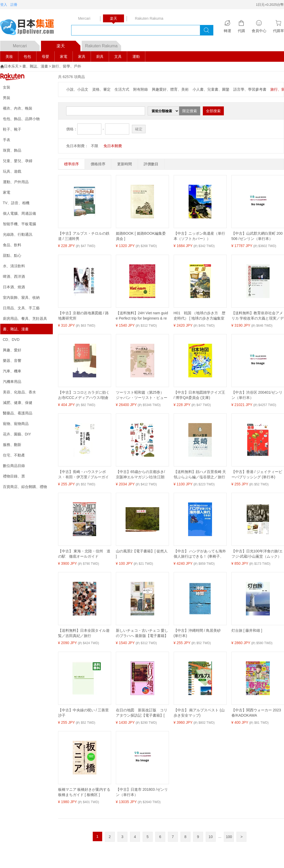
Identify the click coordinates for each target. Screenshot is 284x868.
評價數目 (151, 164)
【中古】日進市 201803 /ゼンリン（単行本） (142, 792)
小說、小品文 (77, 89)
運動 (136, 57)
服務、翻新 (12, 445)
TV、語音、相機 (16, 203)
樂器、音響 (12, 361)
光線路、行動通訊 (18, 234)
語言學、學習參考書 (250, 89)
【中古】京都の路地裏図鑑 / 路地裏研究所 (84, 316)
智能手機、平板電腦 (19, 224)
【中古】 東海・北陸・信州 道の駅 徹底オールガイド (84, 554)
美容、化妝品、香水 (19, 392)
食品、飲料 (12, 245)
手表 (7, 140)
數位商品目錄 (14, 466)
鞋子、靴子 (12, 129)
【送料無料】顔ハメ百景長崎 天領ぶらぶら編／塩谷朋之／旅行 (200, 474)
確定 (139, 129)
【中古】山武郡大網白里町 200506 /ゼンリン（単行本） (257, 236)
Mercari (26, 44)
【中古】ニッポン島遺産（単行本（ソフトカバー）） (199, 236)
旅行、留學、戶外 (66, 66)
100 (229, 837)
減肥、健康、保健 (18, 403)
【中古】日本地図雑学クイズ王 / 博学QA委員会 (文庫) (199, 395)
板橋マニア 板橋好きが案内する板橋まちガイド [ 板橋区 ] (84, 792)
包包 (27, 57)
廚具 (100, 57)
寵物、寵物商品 (16, 424)
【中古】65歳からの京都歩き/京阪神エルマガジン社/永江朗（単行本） (140, 475)
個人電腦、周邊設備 (19, 213)
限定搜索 (190, 111)
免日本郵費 (113, 146)
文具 (118, 57)
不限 (95, 146)
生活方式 (122, 89)
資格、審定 (101, 89)
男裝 (7, 98)
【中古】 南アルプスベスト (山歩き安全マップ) (199, 713)
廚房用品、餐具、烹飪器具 (25, 319)
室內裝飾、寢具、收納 (21, 297)
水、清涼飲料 (14, 266)
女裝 (7, 87)
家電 (64, 57)
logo (30, 28)
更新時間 (125, 164)
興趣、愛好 (12, 350)
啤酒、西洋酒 (14, 276)
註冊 (14, 5)
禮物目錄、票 (14, 476)
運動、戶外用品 (16, 182)
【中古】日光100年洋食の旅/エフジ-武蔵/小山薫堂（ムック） (257, 554)
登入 (4, 5)
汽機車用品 (12, 382)
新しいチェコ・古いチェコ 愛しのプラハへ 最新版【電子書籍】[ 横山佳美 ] (142, 633)
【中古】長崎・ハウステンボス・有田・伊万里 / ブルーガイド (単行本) (84, 475)
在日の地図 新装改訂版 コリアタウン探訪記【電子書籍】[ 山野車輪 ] (142, 713)
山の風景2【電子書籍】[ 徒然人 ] (142, 554)
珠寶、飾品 (12, 150)
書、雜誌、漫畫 (35, 66)
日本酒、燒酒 (14, 287)
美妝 (9, 57)
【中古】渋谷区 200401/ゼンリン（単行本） (257, 395)
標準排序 (71, 164)
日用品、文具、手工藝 (21, 308)
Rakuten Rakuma (103, 44)
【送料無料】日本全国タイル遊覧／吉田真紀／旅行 (84, 633)
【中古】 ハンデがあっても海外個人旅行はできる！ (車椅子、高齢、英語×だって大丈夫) (200, 554)
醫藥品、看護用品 (18, 413)
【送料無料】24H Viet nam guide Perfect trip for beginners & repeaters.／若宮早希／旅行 (142, 316)
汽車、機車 (12, 371)
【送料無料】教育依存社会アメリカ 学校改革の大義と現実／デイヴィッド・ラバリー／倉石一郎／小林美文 (258, 316)
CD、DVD (11, 340)
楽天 (68, 44)
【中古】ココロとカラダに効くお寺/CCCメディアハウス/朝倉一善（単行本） (84, 395)
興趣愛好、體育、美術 (170, 89)
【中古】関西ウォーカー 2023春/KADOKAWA (256, 713)
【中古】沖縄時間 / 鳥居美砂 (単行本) (197, 633)
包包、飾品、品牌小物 (21, 119)
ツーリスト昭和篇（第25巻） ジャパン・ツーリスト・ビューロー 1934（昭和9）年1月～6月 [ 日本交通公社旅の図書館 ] (142, 395)
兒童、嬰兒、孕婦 (18, 161)
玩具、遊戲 (12, 171)
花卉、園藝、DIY (17, 434)
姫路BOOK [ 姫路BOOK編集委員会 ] (141, 236)
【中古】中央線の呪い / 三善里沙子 (84, 713)
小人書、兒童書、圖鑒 (211, 89)
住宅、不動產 (14, 455)
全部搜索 (213, 111)
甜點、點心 (12, 255)
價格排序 (98, 164)
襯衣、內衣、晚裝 (18, 108)
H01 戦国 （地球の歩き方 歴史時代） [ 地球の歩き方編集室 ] (200, 316)
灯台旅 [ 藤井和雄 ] (247, 630)
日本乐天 (11, 66)
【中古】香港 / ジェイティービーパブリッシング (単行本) (257, 474)
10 (211, 837)
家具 (82, 57)
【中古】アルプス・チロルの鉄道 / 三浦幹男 (84, 236)
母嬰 (45, 57)
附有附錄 (141, 89)
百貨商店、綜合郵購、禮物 (25, 487)
